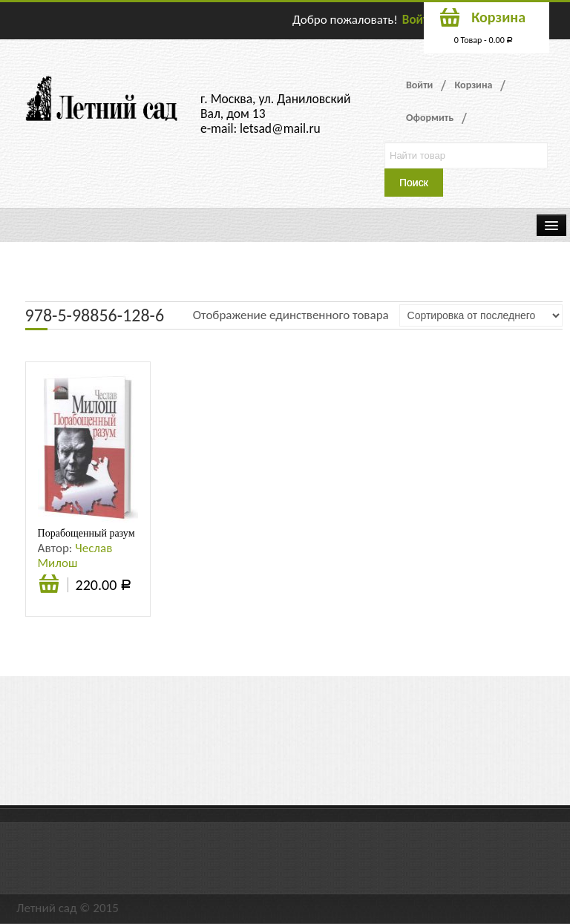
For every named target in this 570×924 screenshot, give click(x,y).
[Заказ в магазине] (481, 315)
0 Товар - (484, 40)
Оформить (430, 118)
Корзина (473, 85)
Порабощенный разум (86, 533)
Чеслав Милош (75, 556)
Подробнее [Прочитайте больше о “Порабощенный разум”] (49, 586)
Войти (419, 20)
